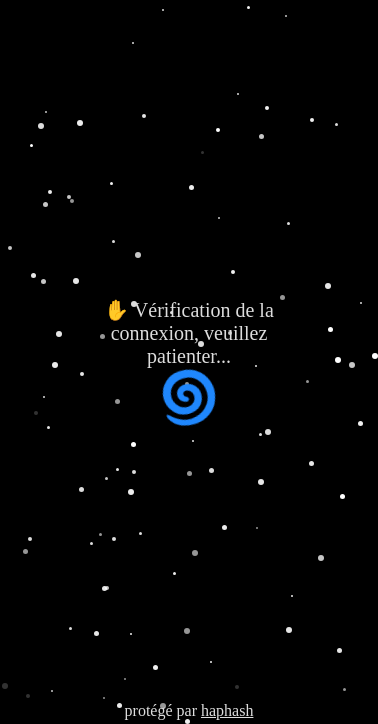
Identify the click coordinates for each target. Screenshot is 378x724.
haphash (227, 710)
